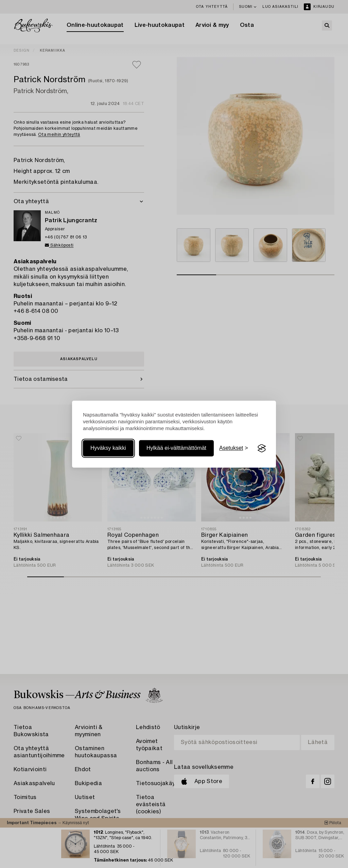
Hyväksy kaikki (108, 448)
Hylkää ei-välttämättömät (176, 448)
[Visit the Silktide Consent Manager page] (262, 448)
